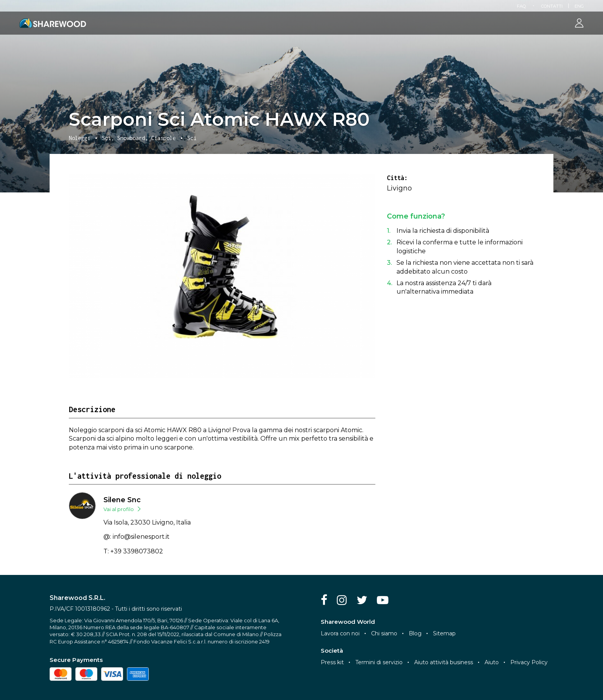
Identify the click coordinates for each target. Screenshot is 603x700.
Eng (579, 6)
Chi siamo (384, 633)
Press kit (332, 662)
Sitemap (444, 633)
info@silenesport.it (141, 537)
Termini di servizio (379, 662)
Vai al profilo (119, 509)
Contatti (552, 6)
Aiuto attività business (444, 662)
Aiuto (492, 662)
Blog (415, 633)
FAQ (521, 6)
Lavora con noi (340, 633)
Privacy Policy (529, 662)
